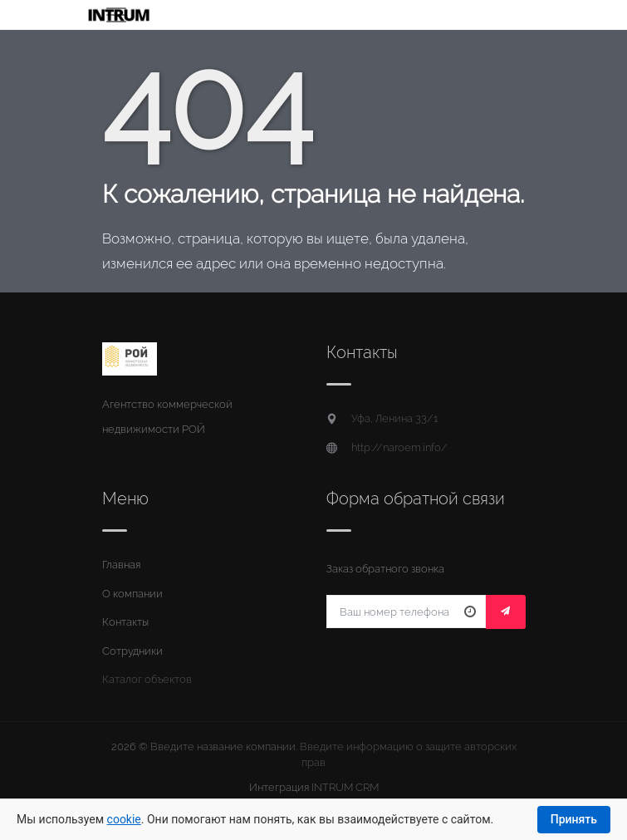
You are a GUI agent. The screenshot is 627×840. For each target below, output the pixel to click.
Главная (121, 565)
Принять (574, 819)
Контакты (125, 622)
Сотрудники (132, 651)
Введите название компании (223, 747)
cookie (124, 819)
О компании (132, 594)
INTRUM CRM (345, 787)
